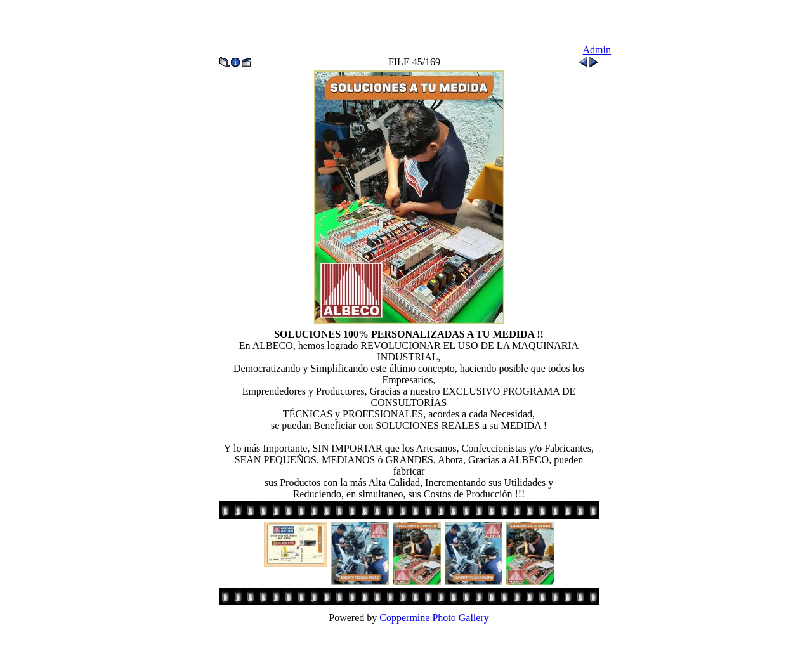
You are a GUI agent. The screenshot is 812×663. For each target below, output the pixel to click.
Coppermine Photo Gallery (434, 618)
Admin (597, 50)
